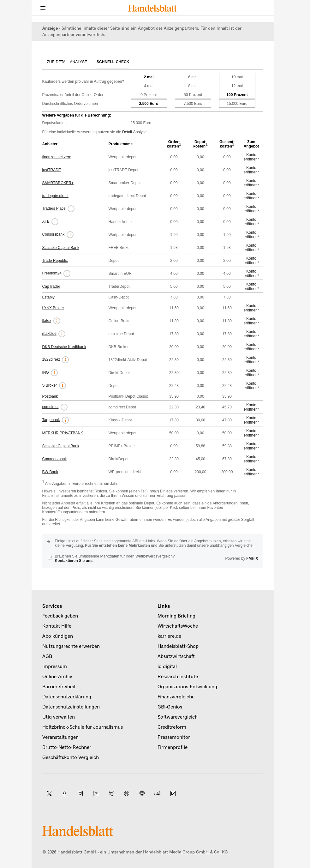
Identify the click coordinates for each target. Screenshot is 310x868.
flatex (47, 321)
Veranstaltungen (60, 737)
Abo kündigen (58, 636)
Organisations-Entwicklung (187, 687)
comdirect (51, 407)
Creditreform (172, 727)
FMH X (252, 558)
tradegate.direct (55, 196)
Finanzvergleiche (176, 697)
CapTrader (51, 286)
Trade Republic (55, 261)
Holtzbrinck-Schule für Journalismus (83, 727)
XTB (46, 221)
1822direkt (51, 359)
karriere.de (169, 636)
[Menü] (43, 8)
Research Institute (178, 677)
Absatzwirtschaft (176, 656)
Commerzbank (55, 459)
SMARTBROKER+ (58, 183)
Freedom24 (52, 273)
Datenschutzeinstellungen (71, 707)
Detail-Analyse (134, 132)
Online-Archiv (57, 677)
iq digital (167, 666)
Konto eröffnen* (251, 157)
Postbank (50, 396)
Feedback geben (60, 616)
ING (46, 372)
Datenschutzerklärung (67, 697)
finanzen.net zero (57, 157)
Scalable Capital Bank (61, 248)
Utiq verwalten (59, 717)
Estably (48, 297)
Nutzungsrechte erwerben (71, 646)
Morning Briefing (176, 616)
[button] (71, 209)
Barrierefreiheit (59, 687)
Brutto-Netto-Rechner (67, 747)
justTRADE (52, 170)
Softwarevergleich (178, 717)
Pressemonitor (174, 737)
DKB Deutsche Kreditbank (64, 347)
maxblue (49, 334)
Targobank (51, 420)
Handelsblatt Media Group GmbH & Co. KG (185, 852)
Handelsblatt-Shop (178, 646)
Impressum (55, 666)
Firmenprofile (173, 747)
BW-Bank (50, 472)
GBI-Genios (170, 707)
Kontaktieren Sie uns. (74, 561)
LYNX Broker (53, 308)
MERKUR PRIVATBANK (63, 433)
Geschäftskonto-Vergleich (71, 757)
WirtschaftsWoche (178, 626)
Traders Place (54, 208)
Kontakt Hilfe (57, 626)
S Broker (50, 385)
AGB (47, 656)
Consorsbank (54, 234)
